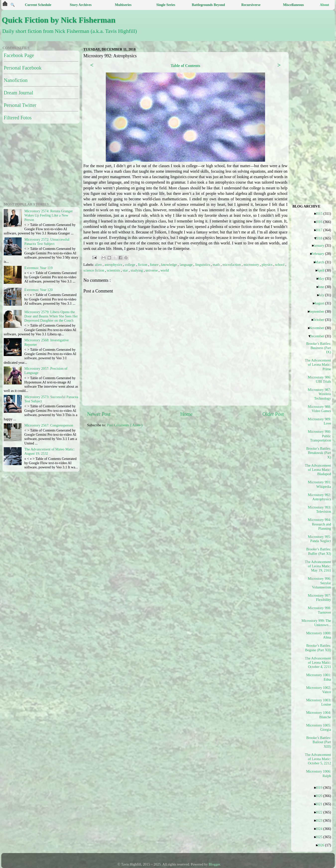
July (323, 295)
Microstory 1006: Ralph (319, 773)
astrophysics (114, 265)
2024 (321, 829)
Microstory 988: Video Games (319, 409)
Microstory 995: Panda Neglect (319, 539)
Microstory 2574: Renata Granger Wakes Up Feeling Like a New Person (49, 215)
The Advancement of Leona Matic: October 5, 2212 (318, 759)
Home (186, 414)
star (126, 270)
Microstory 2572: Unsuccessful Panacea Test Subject (47, 242)
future (155, 265)
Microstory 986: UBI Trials (319, 379)
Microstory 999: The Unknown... (318, 623)
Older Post (273, 414)
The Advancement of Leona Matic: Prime (318, 365)
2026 (323, 845)
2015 (321, 214)
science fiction (94, 270)
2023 (321, 820)
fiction (143, 265)
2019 (321, 788)
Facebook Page (19, 55)
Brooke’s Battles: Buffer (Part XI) (319, 551)
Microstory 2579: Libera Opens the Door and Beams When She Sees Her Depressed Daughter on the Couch (51, 316)
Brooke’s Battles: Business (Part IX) (319, 348)
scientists (114, 270)
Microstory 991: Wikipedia (319, 484)
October (320, 320)
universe (152, 270)
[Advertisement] (34, 162)
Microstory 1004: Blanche (319, 715)
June (323, 287)
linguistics (203, 265)
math (217, 265)
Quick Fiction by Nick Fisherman (59, 20)
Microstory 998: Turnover (319, 610)
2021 (321, 804)
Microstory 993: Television (319, 509)
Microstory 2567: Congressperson (49, 425)
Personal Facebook (23, 68)
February (319, 254)
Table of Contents (185, 66)
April (322, 270)
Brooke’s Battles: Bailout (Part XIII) (319, 742)
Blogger (215, 864)
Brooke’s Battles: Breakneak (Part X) (319, 453)
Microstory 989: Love (319, 421)
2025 (321, 837)
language (187, 265)
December (319, 336)
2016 (321, 222)
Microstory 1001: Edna (319, 677)
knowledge (170, 265)
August (321, 303)
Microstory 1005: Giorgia (319, 727)
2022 (321, 812)
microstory (252, 265)
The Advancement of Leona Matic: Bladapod (318, 470)
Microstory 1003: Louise (319, 702)
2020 (321, 796)
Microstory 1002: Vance (319, 690)
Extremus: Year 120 (39, 290)
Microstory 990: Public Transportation (319, 436)
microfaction (232, 265)
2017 (321, 230)
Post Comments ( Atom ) (125, 425)
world (165, 270)
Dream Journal (18, 93)
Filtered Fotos (18, 118)
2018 (321, 238)
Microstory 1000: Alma (319, 635)
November (319, 328)
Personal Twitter (20, 105)
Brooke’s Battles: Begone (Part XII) (318, 648)
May (323, 279)
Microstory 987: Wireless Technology (319, 394)
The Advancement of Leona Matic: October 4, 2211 (318, 663)
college (131, 265)
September (318, 311)
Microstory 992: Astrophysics (319, 497)
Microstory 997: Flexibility (319, 598)
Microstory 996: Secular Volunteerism (319, 583)
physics (267, 265)
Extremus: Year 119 (38, 268)
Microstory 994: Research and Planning (319, 524)
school (280, 265)
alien (99, 265)
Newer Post (99, 414)
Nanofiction (16, 80)
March (321, 262)
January (321, 245)
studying (137, 270)
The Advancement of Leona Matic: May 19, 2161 (318, 566)
